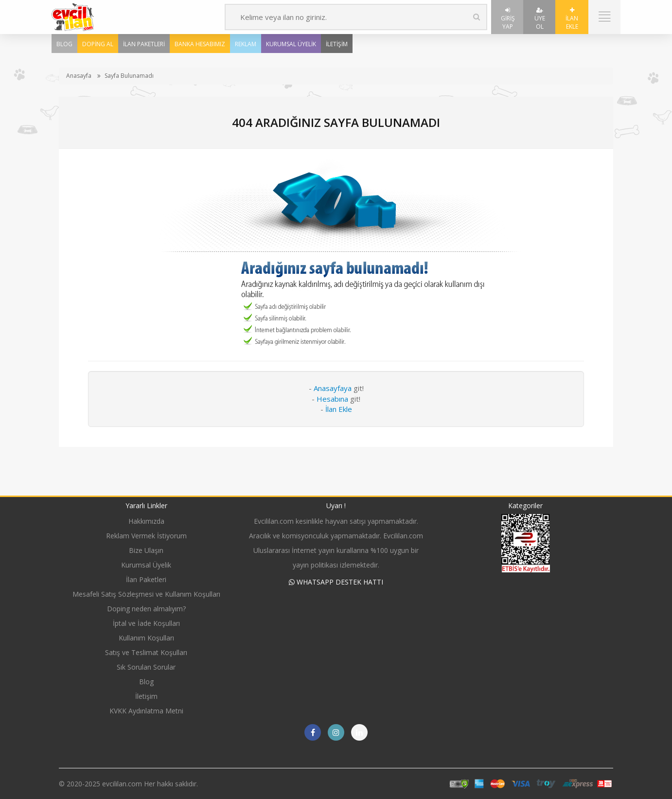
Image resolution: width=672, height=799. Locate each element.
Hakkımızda (146, 521)
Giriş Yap (508, 19)
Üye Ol (540, 19)
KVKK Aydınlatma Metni (146, 711)
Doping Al (98, 44)
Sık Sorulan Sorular (146, 667)
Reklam (246, 44)
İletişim (337, 44)
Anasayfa (79, 76)
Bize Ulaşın (146, 550)
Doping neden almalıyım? (146, 609)
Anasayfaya (333, 388)
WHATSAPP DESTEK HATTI (336, 582)
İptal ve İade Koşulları (146, 623)
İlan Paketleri (144, 44)
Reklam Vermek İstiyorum (146, 536)
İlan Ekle (572, 19)
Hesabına (332, 399)
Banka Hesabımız (200, 44)
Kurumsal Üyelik (291, 44)
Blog (64, 44)
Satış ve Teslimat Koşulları (146, 652)
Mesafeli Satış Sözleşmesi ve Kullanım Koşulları (146, 594)
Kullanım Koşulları (146, 638)
